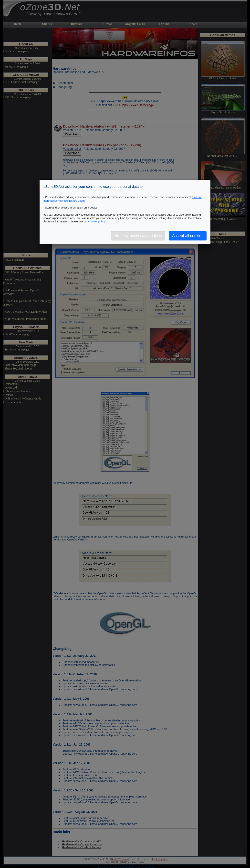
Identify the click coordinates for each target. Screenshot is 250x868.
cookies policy (96, 221)
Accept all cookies (188, 236)
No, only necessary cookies (138, 236)
